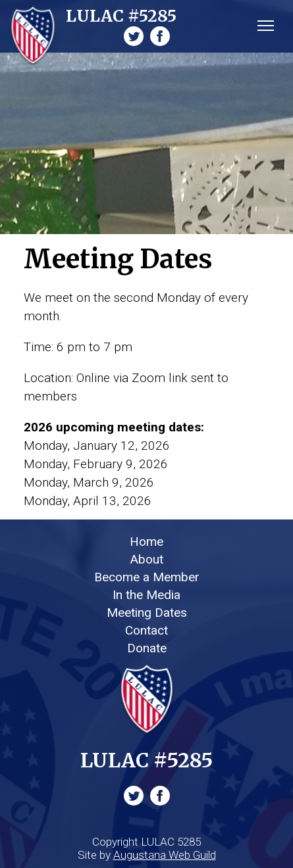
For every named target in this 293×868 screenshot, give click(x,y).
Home (146, 542)
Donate (147, 648)
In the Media (146, 595)
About (147, 559)
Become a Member (147, 577)
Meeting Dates (147, 613)
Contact (146, 630)
